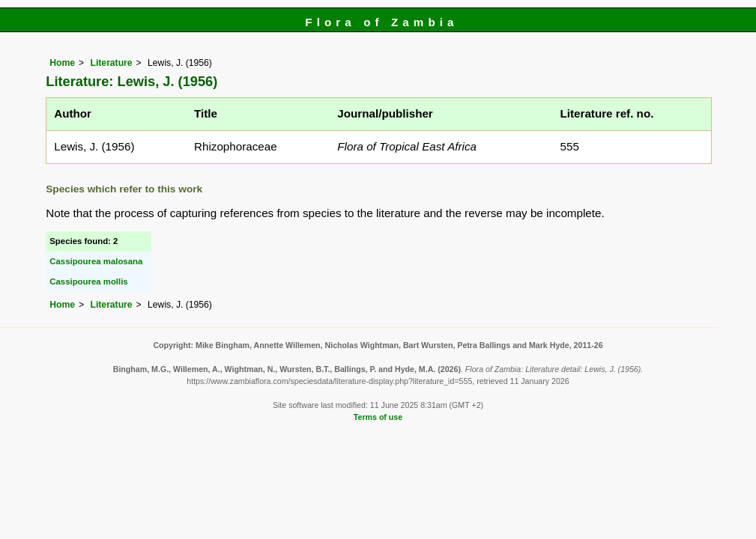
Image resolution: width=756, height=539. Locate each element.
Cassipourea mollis (88, 281)
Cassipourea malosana (96, 261)
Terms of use (378, 417)
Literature (112, 63)
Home (62, 63)
